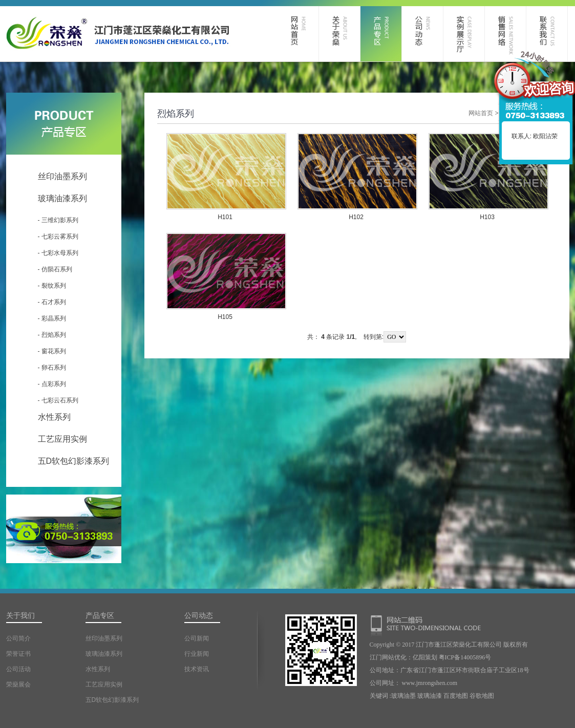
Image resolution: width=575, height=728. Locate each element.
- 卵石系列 (52, 368)
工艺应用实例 (62, 439)
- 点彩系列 (52, 384)
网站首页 (481, 113)
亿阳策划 (425, 657)
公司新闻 (197, 638)
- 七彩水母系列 (58, 253)
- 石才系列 (52, 302)
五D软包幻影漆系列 (74, 461)
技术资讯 (197, 669)
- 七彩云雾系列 (58, 237)
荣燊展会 (18, 684)
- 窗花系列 (52, 351)
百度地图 (456, 696)
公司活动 (18, 669)
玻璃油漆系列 (62, 198)
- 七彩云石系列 (58, 400)
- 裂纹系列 (52, 286)
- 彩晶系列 (52, 318)
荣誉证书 (18, 654)
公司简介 (18, 638)
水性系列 (54, 417)
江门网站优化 (388, 657)
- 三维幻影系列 (58, 220)
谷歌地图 (482, 696)
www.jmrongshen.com (430, 683)
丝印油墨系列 (62, 176)
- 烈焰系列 (52, 335)
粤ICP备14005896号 (465, 657)
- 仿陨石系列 (55, 269)
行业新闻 (197, 654)
